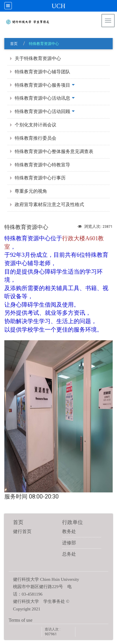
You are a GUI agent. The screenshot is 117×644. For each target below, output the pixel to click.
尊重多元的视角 (31, 191)
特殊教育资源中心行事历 (40, 178)
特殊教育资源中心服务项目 (42, 85)
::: (110, 36)
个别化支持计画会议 (36, 125)
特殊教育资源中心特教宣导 (42, 165)
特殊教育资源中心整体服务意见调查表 (54, 151)
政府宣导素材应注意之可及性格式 (49, 204)
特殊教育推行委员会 (36, 138)
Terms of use (21, 620)
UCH (58, 6)
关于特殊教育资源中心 (38, 58)
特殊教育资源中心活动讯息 (42, 98)
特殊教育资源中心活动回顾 (42, 111)
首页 (14, 44)
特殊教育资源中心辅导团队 (42, 72)
